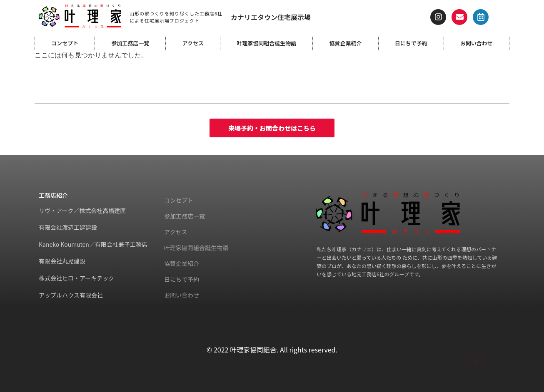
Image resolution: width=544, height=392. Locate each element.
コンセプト (65, 43)
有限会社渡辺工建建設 (68, 227)
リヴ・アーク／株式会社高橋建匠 (82, 211)
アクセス (193, 43)
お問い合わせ (477, 43)
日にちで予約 (411, 43)
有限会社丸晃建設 (62, 261)
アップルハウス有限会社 (71, 295)
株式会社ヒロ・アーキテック (76, 278)
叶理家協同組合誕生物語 (266, 43)
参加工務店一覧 (130, 43)
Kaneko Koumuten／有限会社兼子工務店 (93, 244)
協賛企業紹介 (345, 43)
